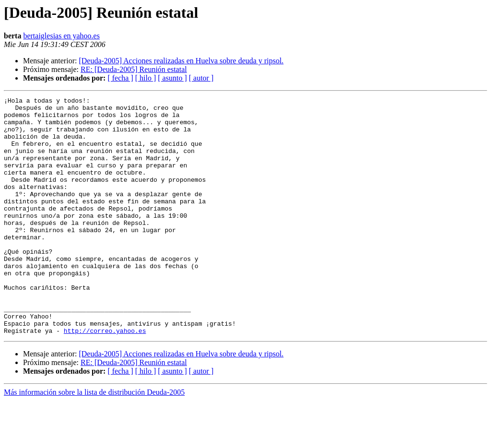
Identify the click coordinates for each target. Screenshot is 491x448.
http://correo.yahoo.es (105, 378)
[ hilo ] (146, 78)
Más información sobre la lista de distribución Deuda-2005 (94, 440)
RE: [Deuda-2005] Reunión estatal (134, 69)
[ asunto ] (172, 78)
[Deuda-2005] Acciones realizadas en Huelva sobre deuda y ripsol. (181, 61)
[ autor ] (201, 78)
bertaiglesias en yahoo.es (61, 36)
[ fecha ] (120, 78)
